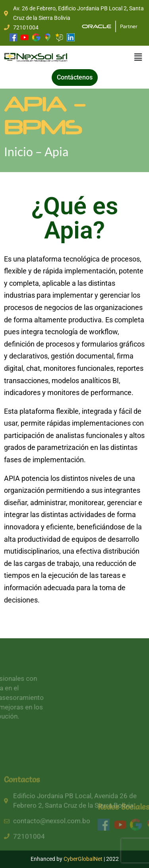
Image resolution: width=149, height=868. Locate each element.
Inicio (20, 151)
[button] (138, 57)
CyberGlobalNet (83, 859)
